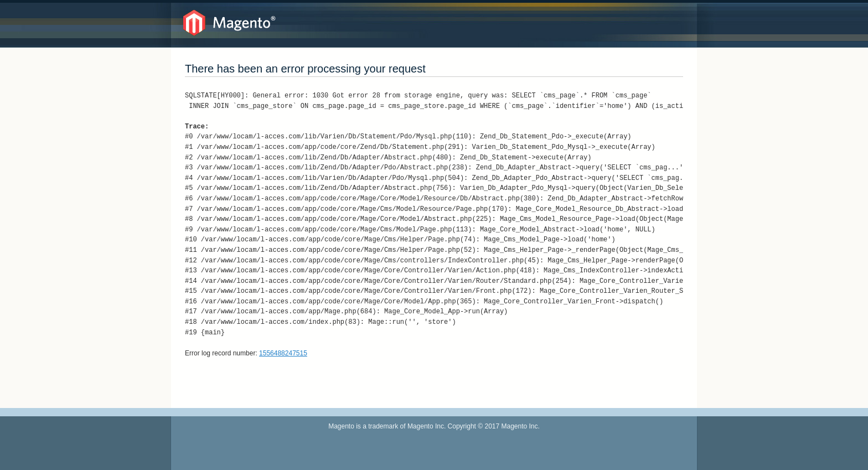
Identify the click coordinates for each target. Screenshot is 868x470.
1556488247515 (283, 353)
